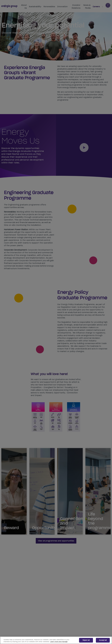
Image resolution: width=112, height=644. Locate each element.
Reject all (86, 640)
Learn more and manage (59, 642)
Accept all (103, 640)
